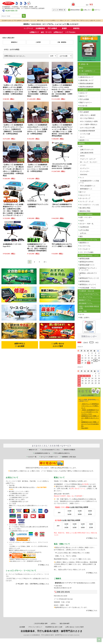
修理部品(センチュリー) (87, 284)
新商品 (81, 68)
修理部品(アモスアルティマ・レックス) (88, 269)
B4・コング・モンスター (89, 162)
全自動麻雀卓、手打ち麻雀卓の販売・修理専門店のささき (51, 631)
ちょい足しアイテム (85, 297)
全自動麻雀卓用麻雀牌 (87, 131)
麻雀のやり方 (33, 450)
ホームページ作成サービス (49, 457)
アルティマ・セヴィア (88, 159)
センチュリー (85, 168)
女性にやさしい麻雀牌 (88, 115)
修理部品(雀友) (84, 281)
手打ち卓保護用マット (88, 186)
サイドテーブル (85, 246)
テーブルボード (85, 249)
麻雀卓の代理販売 (70, 450)
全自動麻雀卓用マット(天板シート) (89, 182)
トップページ (28, 28)
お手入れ (83, 233)
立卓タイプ (83, 93)
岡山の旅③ (85, 428)
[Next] (45, 262)
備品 (81, 236)
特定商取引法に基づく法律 (54, 627)
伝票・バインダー (85, 217)
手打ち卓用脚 (84, 99)
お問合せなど (58, 32)
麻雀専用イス (84, 243)
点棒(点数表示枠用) (86, 153)
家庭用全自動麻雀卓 (86, 87)
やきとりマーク (85, 195)
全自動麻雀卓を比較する (42, 453)
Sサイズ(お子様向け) (87, 118)
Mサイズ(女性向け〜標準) (89, 121)
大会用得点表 (84, 227)
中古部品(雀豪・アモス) (87, 288)
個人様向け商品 (85, 208)
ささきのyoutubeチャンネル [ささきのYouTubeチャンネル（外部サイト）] (51, 450)
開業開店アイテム (85, 300)
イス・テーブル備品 (86, 252)
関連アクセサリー (85, 102)
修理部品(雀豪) (84, 258)
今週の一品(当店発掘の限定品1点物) (89, 307)
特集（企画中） (85, 317)
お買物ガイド (34, 32)
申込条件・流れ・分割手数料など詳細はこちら (33, 584)
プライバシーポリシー (35, 627)
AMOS (82, 156)
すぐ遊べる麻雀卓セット (87, 71)
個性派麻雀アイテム (85, 303)
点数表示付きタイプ (86, 77)
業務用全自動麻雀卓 (86, 83)
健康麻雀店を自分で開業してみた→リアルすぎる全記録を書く (90, 424)
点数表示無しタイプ (86, 80)
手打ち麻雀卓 (52, 28)
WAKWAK (84, 174)
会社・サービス (46, 32)
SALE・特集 (83, 311)
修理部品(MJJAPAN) (86, 262)
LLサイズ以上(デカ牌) (87, 128)
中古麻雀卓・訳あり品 (86, 291)
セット (82, 137)
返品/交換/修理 (65, 623)
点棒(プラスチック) (86, 149)
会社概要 (22, 627)
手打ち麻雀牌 (84, 112)
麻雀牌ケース (84, 140)
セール (82, 314)
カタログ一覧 (32, 457)
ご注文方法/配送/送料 (41, 623)
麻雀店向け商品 (85, 211)
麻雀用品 (76, 28)
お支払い (54, 623)
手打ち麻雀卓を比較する (62, 453)
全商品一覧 (83, 64)
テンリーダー (85, 171)
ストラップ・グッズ (86, 201)
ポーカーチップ (85, 198)
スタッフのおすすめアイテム (89, 294)
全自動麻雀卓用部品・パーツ (89, 255)
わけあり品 (83, 106)
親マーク (82, 192)
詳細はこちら (45, 565)
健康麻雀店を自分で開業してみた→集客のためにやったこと (90, 418)
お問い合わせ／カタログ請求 (75, 627)
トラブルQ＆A (70, 32)
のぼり (82, 220)
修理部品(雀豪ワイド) (87, 265)
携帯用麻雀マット (86, 189)
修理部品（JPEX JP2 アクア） (88, 274)
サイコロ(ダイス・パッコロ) (89, 205)
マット (82, 178)
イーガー (83, 165)
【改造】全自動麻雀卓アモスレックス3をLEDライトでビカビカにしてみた (90, 412)
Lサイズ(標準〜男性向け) (88, 124)
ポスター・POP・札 (86, 224)
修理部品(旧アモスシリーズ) (89, 278)
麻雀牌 (64, 28)
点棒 (81, 146)
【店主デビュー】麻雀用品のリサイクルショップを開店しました (90, 406)
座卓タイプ (83, 96)
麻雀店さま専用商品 (85, 214)
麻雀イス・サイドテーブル (88, 240)
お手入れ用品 (84, 230)
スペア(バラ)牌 (85, 134)
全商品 (6, 49)
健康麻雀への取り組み (69, 457)
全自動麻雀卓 (40, 28)
